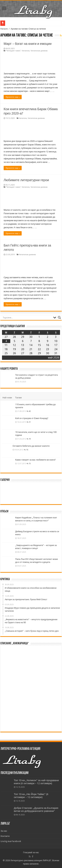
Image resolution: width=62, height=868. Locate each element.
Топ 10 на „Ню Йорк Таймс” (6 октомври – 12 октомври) (31, 796)
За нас (4, 831)
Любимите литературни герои (26, 180)
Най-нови (7, 398)
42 (30, 411)
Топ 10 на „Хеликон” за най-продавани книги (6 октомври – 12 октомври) (36, 782)
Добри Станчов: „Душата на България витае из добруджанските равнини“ (36, 809)
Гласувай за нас (31, 852)
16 (27, 450)
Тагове (18, 398)
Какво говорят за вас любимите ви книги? (36, 460)
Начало (4, 29)
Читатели (26, 51)
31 (30, 422)
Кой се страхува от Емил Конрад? (32, 418)
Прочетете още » (13, 97)
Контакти (5, 836)
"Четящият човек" (13, 51)
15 (30, 463)
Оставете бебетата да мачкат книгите (31, 446)
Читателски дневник (39, 51)
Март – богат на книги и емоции (28, 44)
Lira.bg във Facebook (11, 841)
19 (30, 439)
